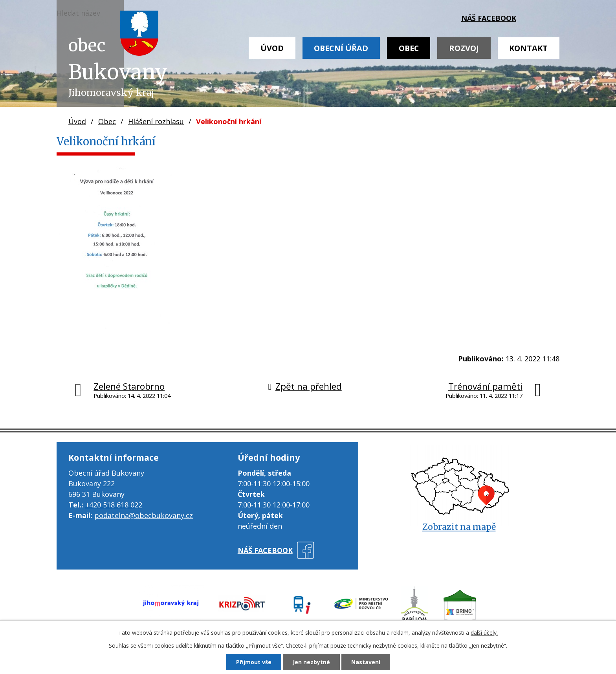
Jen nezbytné (311, 662)
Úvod (272, 48)
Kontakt (528, 48)
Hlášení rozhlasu (156, 121)
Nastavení (366, 662)
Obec (409, 48)
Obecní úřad (341, 48)
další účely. (484, 633)
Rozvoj (464, 48)
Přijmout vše (254, 662)
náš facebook (489, 18)
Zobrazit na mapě (459, 527)
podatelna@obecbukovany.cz (144, 515)
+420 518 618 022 (114, 505)
